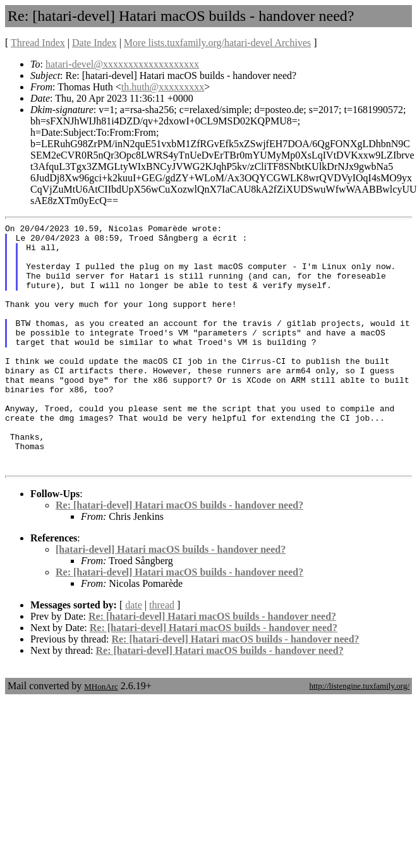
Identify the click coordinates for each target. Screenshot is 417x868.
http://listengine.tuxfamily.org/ (359, 735)
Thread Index (38, 43)
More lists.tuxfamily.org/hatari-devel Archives (217, 43)
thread (162, 654)
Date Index (94, 43)
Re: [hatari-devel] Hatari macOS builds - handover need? (179, 554)
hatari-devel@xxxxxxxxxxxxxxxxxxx (122, 64)
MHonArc (101, 736)
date (134, 654)
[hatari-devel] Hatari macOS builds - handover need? (171, 599)
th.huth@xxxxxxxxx (163, 87)
